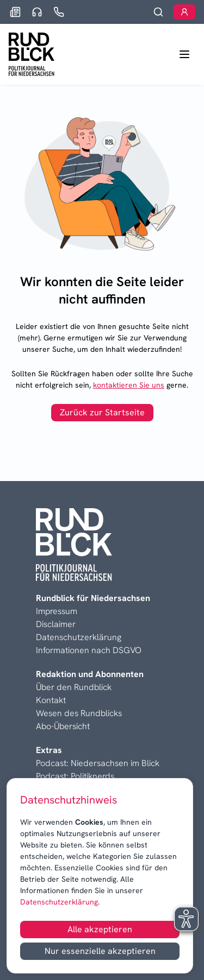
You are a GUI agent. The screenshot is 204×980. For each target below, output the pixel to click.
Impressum (57, 611)
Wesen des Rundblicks (79, 713)
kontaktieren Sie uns (129, 385)
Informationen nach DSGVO (89, 650)
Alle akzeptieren (100, 929)
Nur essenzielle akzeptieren (100, 951)
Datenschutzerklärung (59, 902)
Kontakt (51, 700)
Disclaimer (56, 624)
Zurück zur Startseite (102, 412)
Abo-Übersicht (63, 726)
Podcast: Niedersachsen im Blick (98, 763)
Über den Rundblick (74, 687)
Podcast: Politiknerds (75, 776)
